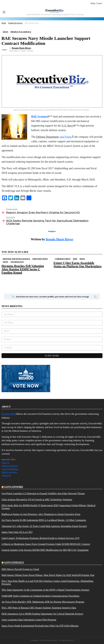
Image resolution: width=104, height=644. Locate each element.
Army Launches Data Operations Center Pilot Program (29, 620)
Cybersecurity (63, 259)
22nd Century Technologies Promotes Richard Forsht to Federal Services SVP (41, 538)
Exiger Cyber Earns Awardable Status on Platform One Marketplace (78, 265)
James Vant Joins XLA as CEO (17, 532)
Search (95, 297)
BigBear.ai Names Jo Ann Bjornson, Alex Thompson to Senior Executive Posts (41, 514)
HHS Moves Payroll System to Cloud (20, 569)
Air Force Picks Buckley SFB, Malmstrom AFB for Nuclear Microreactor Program (43, 602)
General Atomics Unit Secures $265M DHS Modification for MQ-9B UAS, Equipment (45, 550)
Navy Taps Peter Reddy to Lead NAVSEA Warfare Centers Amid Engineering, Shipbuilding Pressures (47, 582)
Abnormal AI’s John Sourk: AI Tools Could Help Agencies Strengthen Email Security (44, 526)
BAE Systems (39, 117)
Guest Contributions (10, 469)
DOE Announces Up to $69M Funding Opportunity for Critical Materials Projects (42, 614)
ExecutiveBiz (8, 414)
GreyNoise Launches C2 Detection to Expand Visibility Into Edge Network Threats (43, 494)
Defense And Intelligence (16, 259)
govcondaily (14, 562)
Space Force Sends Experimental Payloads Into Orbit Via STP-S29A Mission (40, 626)
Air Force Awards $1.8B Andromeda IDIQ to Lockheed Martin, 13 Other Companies (44, 520)
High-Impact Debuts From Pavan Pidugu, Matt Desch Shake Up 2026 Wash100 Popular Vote (48, 575)
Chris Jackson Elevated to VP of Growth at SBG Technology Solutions (37, 500)
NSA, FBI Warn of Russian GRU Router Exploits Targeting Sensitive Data (39, 608)
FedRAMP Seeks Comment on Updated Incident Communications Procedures (40, 596)
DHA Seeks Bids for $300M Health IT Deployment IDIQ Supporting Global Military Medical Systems (48, 507)
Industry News (40, 259)
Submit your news (9, 472)
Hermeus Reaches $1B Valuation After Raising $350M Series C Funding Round (23, 269)
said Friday (66, 137)
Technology (17, 262)
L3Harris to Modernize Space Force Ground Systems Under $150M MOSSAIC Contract (46, 544)
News (5, 262)
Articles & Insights (10, 466)
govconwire (14, 487)
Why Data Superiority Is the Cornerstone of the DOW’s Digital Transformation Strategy (45, 590)
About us (5, 463)
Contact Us (6, 475)
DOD (75, 259)
